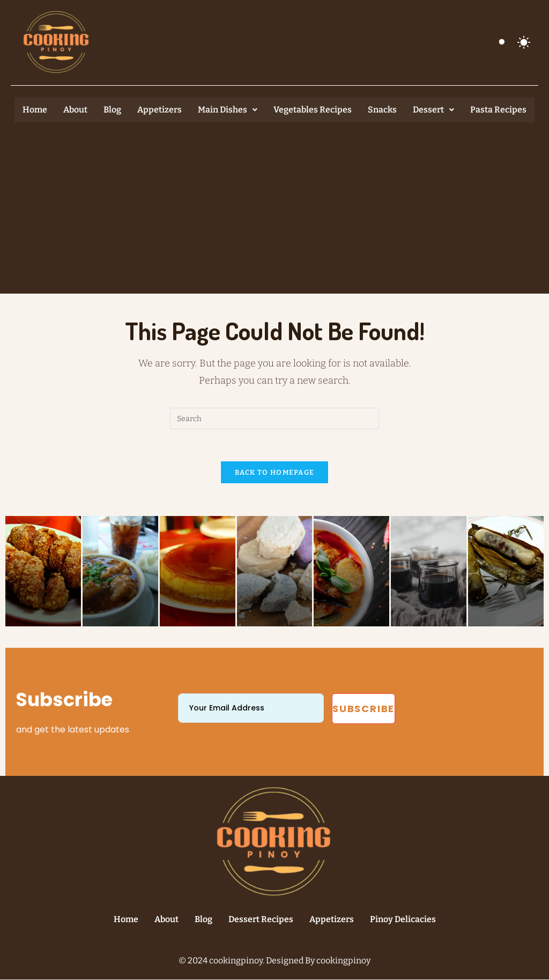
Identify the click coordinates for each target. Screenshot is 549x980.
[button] (228, 110)
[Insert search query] (274, 418)
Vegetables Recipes (313, 110)
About (75, 110)
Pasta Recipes (498, 110)
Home (35, 110)
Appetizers (159, 110)
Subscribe (363, 709)
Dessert (433, 110)
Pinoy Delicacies (403, 920)
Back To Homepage (275, 473)
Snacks (382, 110)
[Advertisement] (274, 203)
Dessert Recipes (261, 920)
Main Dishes (228, 110)
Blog (112, 110)
